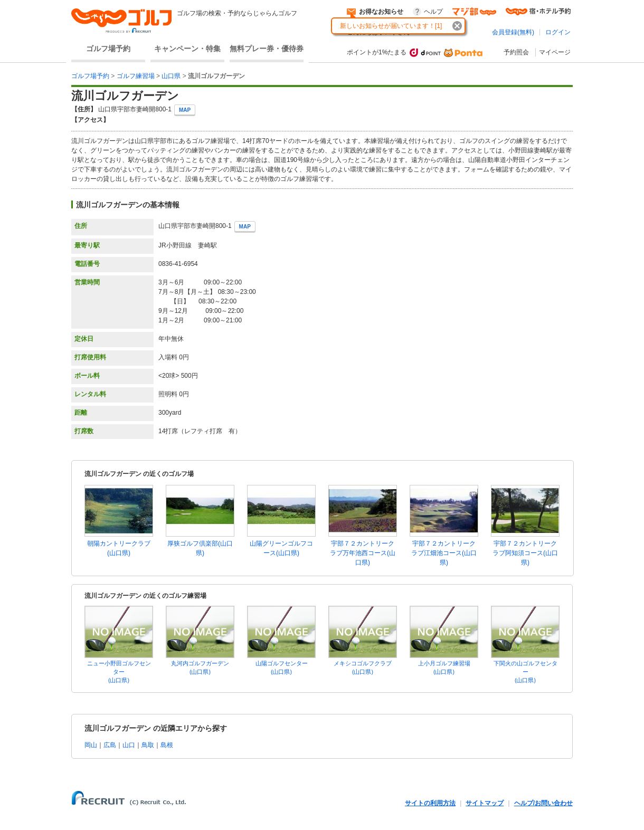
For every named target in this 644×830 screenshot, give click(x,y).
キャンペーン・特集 (187, 49)
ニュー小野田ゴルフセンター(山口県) (119, 672)
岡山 (91, 745)
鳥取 (148, 745)
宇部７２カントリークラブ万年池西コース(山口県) (363, 553)
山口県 (171, 76)
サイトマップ (485, 803)
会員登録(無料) (513, 32)
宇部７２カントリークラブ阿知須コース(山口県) (525, 553)
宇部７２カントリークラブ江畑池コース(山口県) (444, 553)
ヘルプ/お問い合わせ (543, 803)
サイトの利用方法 (430, 803)
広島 (110, 745)
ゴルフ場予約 (108, 49)
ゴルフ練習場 (136, 76)
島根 (167, 745)
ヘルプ (433, 12)
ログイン (558, 32)
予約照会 (516, 52)
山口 (129, 745)
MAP (185, 110)
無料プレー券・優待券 (267, 49)
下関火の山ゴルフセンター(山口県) (525, 672)
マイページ (555, 52)
